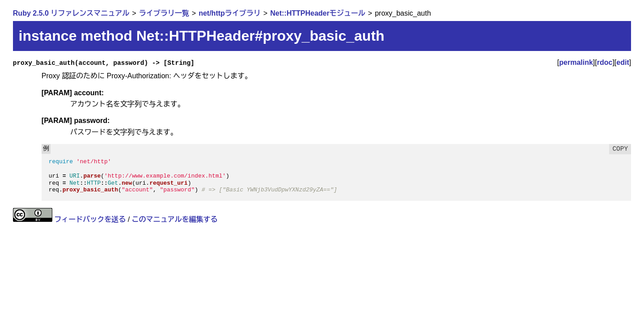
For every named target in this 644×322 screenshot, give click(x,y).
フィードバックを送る (90, 219)
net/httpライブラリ (230, 13)
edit (623, 62)
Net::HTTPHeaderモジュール (318, 13)
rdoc (605, 62)
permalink (576, 62)
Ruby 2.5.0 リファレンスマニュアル (71, 13)
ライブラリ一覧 (164, 13)
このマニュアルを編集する (175, 219)
